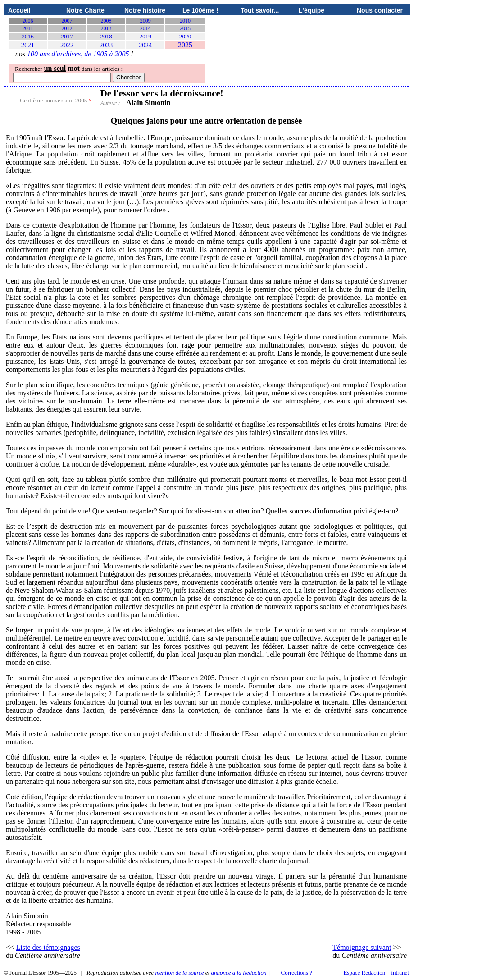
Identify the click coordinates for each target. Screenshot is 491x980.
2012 (67, 28)
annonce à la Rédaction (239, 973)
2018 (106, 36)
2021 (28, 45)
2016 (28, 36)
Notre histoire (145, 10)
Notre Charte (85, 10)
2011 (28, 28)
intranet (400, 973)
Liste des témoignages (48, 947)
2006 (28, 21)
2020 (185, 36)
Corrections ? (296, 973)
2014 (145, 28)
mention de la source (179, 973)
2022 (67, 45)
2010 (185, 21)
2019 (145, 36)
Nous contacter (380, 10)
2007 (67, 21)
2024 (145, 45)
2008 (106, 21)
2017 (67, 36)
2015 (185, 28)
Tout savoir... (260, 10)
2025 (185, 45)
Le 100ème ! (200, 10)
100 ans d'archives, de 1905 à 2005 (78, 54)
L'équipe (311, 10)
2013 (106, 28)
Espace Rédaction (365, 973)
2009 (145, 21)
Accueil (19, 10)
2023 (106, 45)
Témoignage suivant (362, 947)
